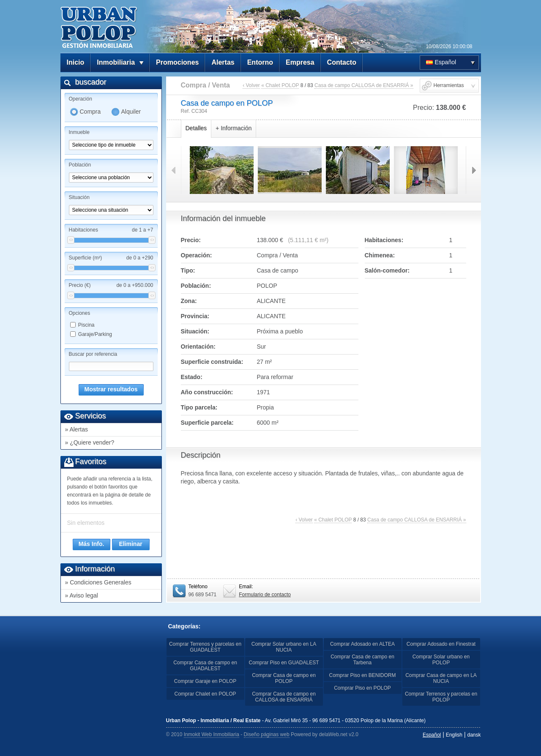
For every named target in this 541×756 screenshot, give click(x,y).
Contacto (342, 62)
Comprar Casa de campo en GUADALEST (205, 666)
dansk (474, 735)
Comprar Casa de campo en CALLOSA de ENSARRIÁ (284, 697)
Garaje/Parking (95, 334)
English (454, 735)
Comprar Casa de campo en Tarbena (362, 660)
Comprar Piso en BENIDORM (362, 675)
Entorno (260, 62)
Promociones (177, 62)
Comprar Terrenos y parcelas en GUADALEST (205, 647)
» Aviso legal (82, 595)
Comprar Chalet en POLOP (205, 694)
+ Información (234, 128)
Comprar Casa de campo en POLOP (284, 678)
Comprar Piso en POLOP (362, 688)
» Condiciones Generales (98, 582)
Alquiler (131, 112)
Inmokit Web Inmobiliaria (212, 734)
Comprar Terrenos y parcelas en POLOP (441, 697)
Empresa (300, 62)
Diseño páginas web (267, 734)
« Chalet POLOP (280, 85)
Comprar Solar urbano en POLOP (441, 660)
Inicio (76, 62)
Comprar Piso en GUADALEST (284, 663)
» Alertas (77, 429)
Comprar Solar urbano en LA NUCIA (284, 647)
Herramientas (449, 85)
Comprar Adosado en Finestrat (441, 644)
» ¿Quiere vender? (90, 442)
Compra (90, 112)
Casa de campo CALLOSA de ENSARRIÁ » (364, 85)
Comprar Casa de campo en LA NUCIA (441, 678)
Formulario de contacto (265, 595)
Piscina (86, 325)
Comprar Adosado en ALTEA (362, 644)
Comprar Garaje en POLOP (205, 681)
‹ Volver (251, 85)
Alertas (223, 62)
